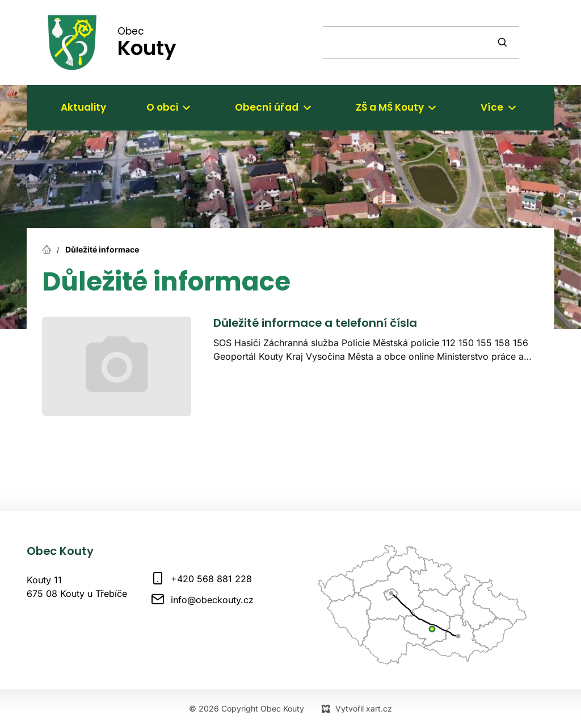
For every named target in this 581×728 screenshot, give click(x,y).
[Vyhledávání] (504, 43)
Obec (147, 42)
